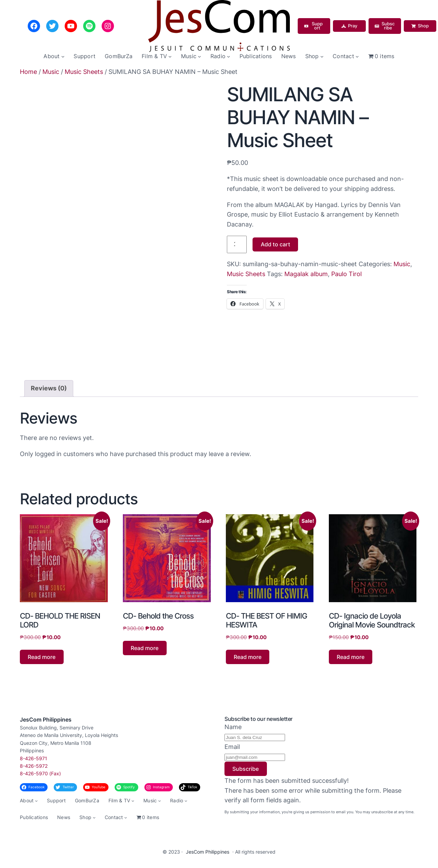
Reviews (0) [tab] (49, 388)
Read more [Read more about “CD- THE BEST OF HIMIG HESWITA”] (248, 657)
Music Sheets (84, 72)
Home (28, 72)
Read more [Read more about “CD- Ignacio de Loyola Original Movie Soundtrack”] (351, 657)
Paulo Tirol (346, 274)
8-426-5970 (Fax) (40, 773)
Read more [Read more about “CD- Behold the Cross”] (145, 648)
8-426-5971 (34, 758)
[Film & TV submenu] (170, 56)
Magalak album (306, 274)
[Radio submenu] (229, 56)
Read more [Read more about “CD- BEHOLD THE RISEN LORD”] (42, 657)
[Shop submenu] (322, 56)
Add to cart (275, 244)
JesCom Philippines (46, 720)
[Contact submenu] (357, 56)
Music (51, 72)
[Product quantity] (237, 244)
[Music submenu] (199, 56)
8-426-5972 (34, 766)
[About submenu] (63, 56)
